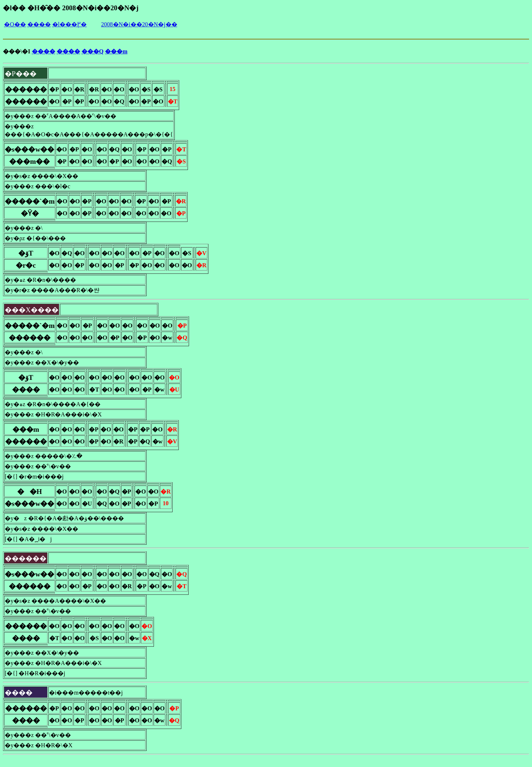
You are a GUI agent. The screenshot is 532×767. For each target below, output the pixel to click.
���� (39, 24)
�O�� (15, 24)
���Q (93, 51)
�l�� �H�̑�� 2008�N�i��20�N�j (71, 8)
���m (116, 51)
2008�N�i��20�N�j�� (139, 24)
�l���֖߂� (69, 24)
